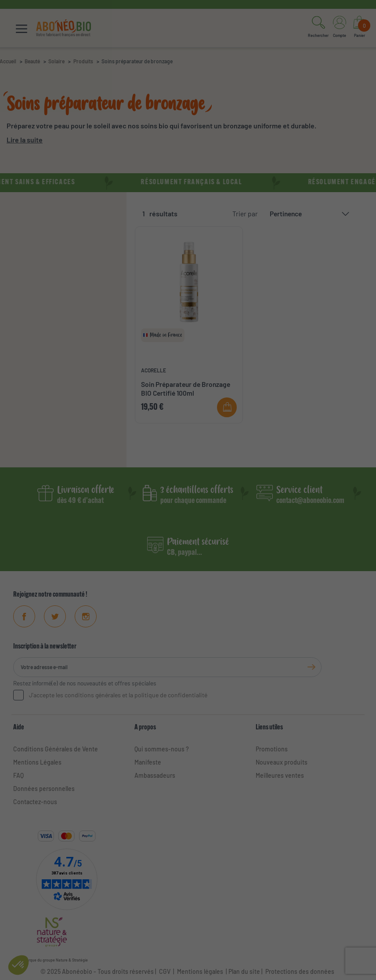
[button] (318, 28)
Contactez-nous (35, 802)
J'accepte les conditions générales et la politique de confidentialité (118, 695)
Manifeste (148, 762)
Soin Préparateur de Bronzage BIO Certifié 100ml (186, 388)
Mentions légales (200, 971)
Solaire (56, 61)
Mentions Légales (37, 762)
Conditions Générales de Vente (56, 749)
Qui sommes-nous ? (162, 749)
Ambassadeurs (155, 775)
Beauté (32, 61)
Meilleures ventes (280, 775)
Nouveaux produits (282, 762)
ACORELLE (154, 370)
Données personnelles (44, 789)
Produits (83, 61)
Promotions (272, 749)
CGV (164, 971)
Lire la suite (25, 140)
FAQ (18, 775)
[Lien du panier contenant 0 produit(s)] (359, 28)
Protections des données (300, 971)
